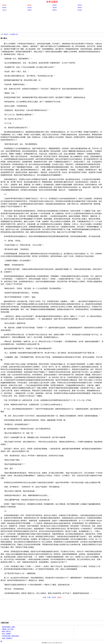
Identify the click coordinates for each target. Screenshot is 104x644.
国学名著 (4, 7)
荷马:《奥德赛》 (7, 634)
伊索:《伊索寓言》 (8, 638)
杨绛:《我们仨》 (7, 631)
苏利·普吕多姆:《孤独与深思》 (11, 636)
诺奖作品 (80, 5)
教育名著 (55, 10)
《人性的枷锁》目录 (14, 34)
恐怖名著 (80, 7)
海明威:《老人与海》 (8, 629)
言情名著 (55, 7)
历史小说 (4, 10)
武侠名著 (29, 10)
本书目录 (54, 597)
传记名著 (80, 10)
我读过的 (6, 34)
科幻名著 (29, 7)
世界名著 (55, 5)
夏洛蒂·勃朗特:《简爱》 (9, 627)
